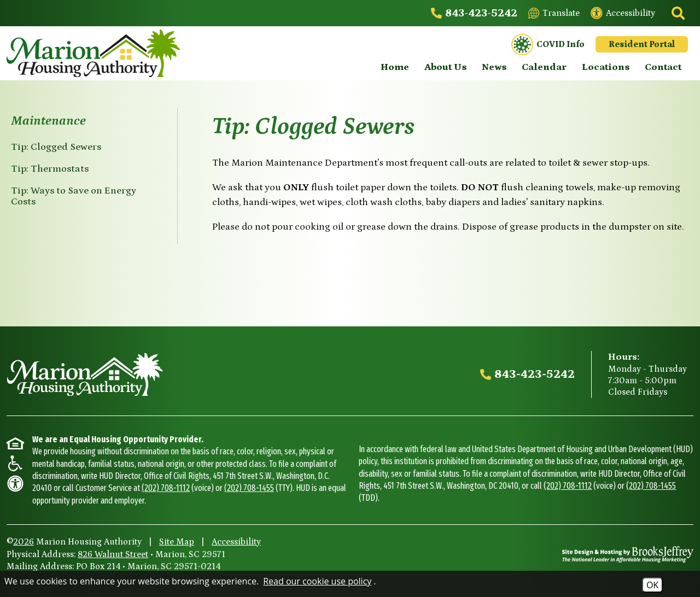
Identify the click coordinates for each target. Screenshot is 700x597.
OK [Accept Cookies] (652, 585)
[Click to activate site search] (677, 13)
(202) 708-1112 (166, 488)
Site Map (177, 542)
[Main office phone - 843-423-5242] (474, 13)
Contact (663, 67)
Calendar (544, 67)
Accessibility (236, 542)
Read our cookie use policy (317, 581)
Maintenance (48, 121)
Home (395, 67)
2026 (24, 542)
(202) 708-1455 (249, 488)
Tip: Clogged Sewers (56, 147)
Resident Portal (642, 44)
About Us (445, 67)
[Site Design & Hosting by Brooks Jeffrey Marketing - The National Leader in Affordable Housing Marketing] (628, 554)
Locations (606, 67)
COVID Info (548, 45)
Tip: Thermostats (50, 169)
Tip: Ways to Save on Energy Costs (74, 196)
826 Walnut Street (113, 554)
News (494, 67)
